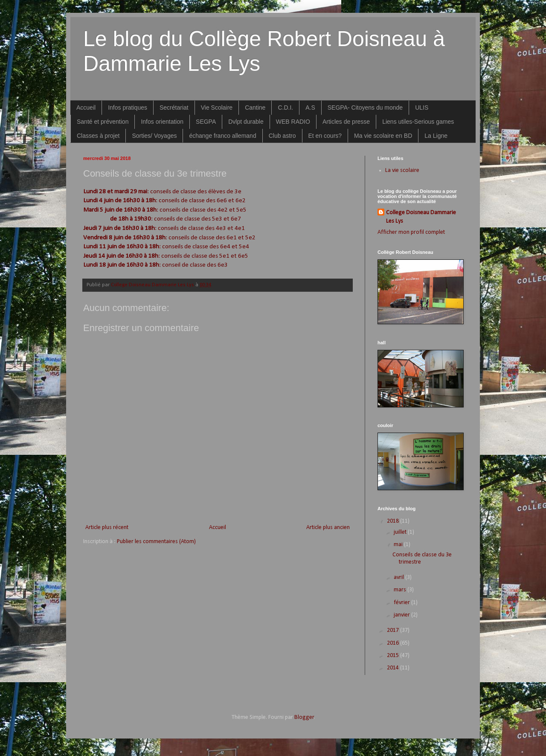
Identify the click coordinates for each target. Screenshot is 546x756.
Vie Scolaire (217, 108)
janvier (402, 615)
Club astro (282, 136)
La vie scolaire (402, 170)
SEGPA (206, 122)
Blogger (304, 717)
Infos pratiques (128, 108)
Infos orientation (162, 122)
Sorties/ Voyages (154, 136)
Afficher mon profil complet (411, 232)
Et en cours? (325, 136)
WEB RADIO (293, 122)
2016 (394, 643)
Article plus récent (107, 528)
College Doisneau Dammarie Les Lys (421, 217)
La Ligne (436, 136)
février (402, 603)
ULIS (422, 108)
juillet (401, 532)
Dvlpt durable (246, 122)
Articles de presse (346, 122)
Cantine (255, 108)
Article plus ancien (328, 528)
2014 (394, 668)
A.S (310, 108)
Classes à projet (98, 136)
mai (399, 545)
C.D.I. (285, 108)
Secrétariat (174, 108)
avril (399, 577)
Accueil (86, 108)
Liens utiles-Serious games (418, 122)
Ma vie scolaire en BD (383, 136)
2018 (394, 521)
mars (401, 590)
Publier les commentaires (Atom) (156, 542)
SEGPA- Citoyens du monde (365, 108)
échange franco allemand (222, 136)
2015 (394, 656)
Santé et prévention (103, 122)
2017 (394, 630)
